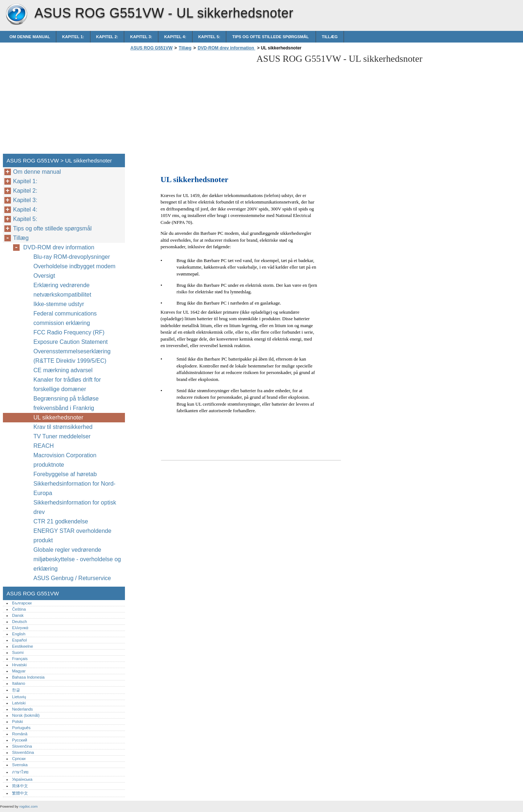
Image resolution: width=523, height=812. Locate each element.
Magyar (19, 671)
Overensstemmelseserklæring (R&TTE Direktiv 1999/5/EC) (72, 356)
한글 (16, 690)
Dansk (18, 615)
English (19, 634)
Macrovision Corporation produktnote (65, 460)
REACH (44, 446)
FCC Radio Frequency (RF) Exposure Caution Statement (71, 337)
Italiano (19, 683)
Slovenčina (22, 746)
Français (20, 659)
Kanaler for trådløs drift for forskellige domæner (67, 384)
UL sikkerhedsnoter (58, 417)
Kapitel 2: (107, 37)
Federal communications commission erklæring (65, 318)
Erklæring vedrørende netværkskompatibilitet (62, 290)
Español (19, 640)
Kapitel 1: (73, 37)
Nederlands (22, 709)
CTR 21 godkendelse (61, 521)
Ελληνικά (20, 628)
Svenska (20, 765)
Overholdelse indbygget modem (74, 266)
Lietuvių (19, 697)
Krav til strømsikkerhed (63, 427)
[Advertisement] (190, 104)
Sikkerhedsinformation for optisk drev (75, 507)
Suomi (18, 652)
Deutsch (19, 622)
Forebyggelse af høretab (65, 474)
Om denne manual (30, 37)
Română (20, 734)
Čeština (19, 609)
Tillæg (330, 37)
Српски (19, 759)
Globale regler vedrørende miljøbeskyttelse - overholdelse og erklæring (77, 559)
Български (22, 603)
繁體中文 (20, 793)
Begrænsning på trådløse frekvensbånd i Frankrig (66, 403)
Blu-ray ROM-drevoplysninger (72, 257)
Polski (17, 721)
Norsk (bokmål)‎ (26, 715)
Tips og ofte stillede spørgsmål (271, 37)
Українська (22, 779)
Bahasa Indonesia (28, 677)
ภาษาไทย (20, 772)
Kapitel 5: (209, 37)
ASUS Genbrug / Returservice (72, 578)
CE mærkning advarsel (63, 370)
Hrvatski (19, 665)
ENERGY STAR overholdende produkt (72, 536)
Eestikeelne (23, 646)
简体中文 (20, 786)
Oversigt (44, 276)
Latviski (19, 703)
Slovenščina (23, 752)
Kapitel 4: (175, 37)
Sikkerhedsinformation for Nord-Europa (74, 488)
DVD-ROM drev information (226, 48)
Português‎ (21, 728)
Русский (20, 740)
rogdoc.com (28, 806)
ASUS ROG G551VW (16, 15)
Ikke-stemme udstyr (60, 304)
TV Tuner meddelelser (62, 436)
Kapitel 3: (141, 37)
